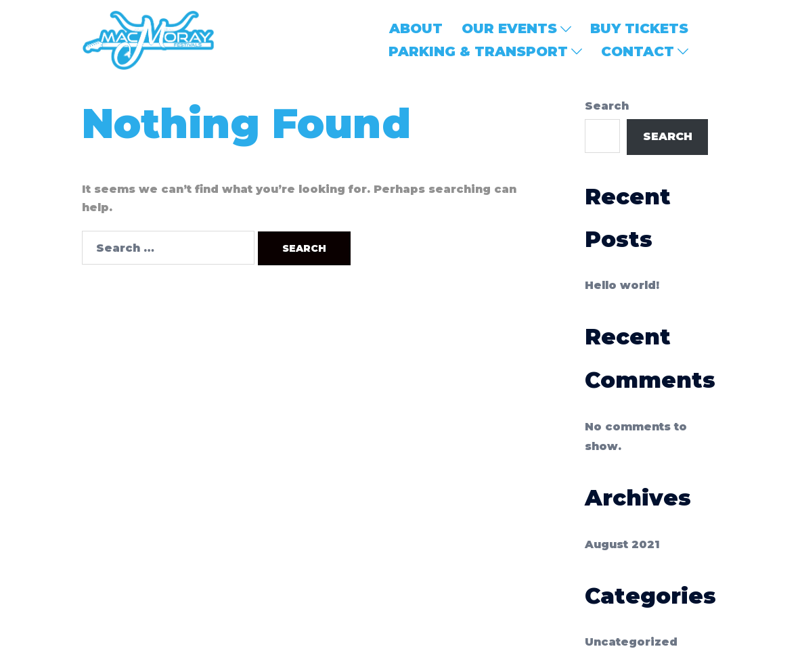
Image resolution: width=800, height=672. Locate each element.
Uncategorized (631, 642)
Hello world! (622, 285)
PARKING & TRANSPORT (478, 51)
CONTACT (638, 51)
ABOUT (416, 28)
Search (607, 106)
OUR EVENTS (509, 28)
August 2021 (622, 544)
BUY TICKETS (639, 28)
